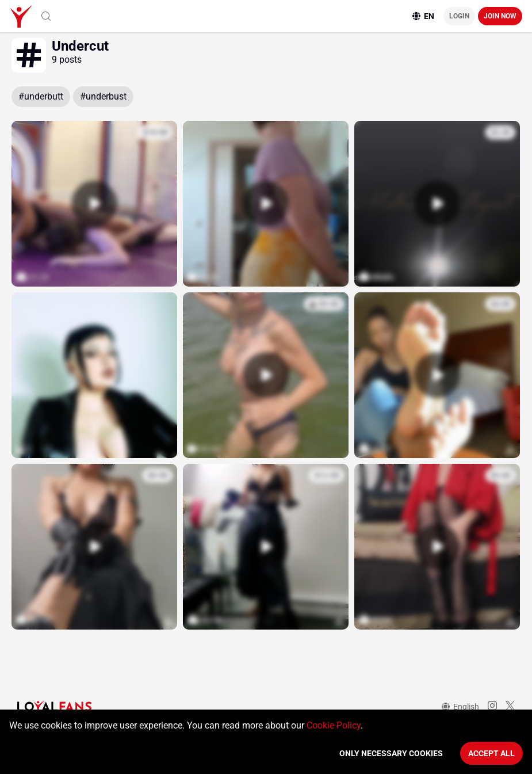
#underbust (103, 96)
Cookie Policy (334, 725)
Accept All (491, 753)
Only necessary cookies (391, 753)
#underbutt (41, 96)
